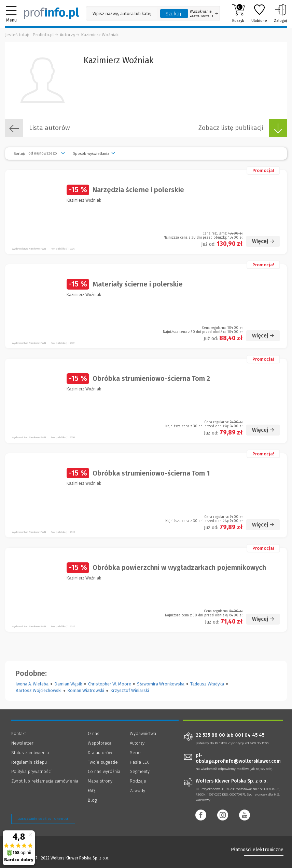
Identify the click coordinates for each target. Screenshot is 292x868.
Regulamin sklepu (29, 762)
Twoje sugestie (103, 762)
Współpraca (100, 743)
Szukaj (173, 14)
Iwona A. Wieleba (32, 684)
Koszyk (238, 13)
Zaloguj (280, 13)
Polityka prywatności (31, 771)
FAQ (91, 791)
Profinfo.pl (43, 35)
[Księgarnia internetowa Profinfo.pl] (52, 13)
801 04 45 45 (250, 735)
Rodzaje (138, 781)
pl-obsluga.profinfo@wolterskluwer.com (238, 758)
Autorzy (67, 35)
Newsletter (22, 743)
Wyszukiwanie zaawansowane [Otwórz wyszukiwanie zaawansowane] (204, 14)
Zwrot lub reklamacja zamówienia (45, 781)
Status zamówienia (30, 753)
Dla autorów (100, 753)
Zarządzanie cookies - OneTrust (43, 819)
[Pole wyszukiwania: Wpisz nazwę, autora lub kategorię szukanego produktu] (122, 14)
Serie (135, 753)
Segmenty (140, 771)
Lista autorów (38, 128)
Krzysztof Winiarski (130, 690)
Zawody (137, 791)
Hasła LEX (139, 762)
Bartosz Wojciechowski (38, 690)
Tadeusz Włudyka (207, 684)
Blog (92, 800)
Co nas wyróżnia (104, 771)
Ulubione (259, 13)
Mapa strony (100, 781)
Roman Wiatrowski (86, 690)
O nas (94, 733)
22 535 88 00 (210, 735)
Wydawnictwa (143, 733)
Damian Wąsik (68, 684)
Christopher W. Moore (110, 684)
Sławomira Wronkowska (161, 684)
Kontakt (19, 733)
